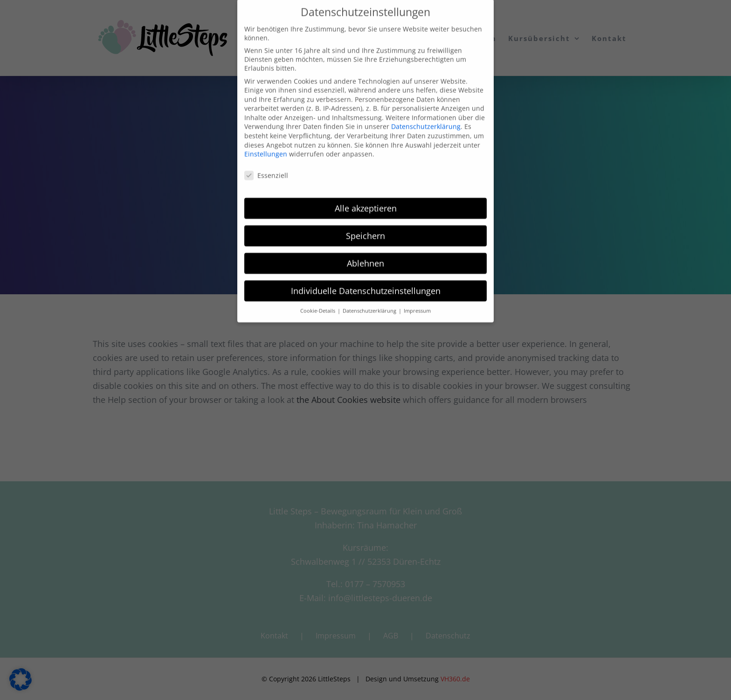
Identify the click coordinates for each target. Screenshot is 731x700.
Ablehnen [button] (365, 251)
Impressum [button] (417, 299)
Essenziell (266, 163)
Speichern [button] (365, 223)
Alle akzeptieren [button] (366, 196)
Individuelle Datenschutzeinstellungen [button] (366, 278)
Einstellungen (266, 142)
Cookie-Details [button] (318, 299)
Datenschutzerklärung (426, 114)
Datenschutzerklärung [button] (370, 299)
